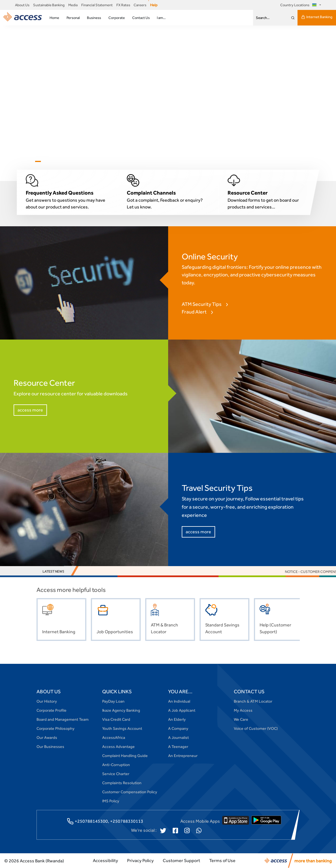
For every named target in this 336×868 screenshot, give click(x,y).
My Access (243, 710)
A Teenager (178, 747)
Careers (140, 5)
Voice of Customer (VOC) (256, 728)
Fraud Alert (194, 312)
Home (54, 18)
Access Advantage (118, 747)
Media (73, 5)
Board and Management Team (63, 719)
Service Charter (116, 774)
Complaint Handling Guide (125, 756)
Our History (47, 701)
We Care (241, 719)
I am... (161, 18)
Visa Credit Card (116, 719)
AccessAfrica (114, 737)
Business (94, 18)
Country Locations (299, 5)
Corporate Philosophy (55, 728)
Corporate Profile (52, 710)
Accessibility (105, 860)
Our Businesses (50, 747)
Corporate (117, 18)
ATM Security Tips (202, 304)
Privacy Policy (140, 860)
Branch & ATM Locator (253, 701)
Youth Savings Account (122, 728)
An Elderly (177, 719)
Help (154, 5)
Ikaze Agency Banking (121, 710)
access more (30, 410)
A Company (178, 728)
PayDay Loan (113, 701)
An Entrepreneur (183, 756)
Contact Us (141, 18)
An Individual (179, 701)
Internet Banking (317, 17)
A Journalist (178, 737)
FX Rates (123, 5)
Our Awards (47, 737)
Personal (73, 18)
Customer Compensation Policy (130, 792)
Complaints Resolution (122, 783)
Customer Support (181, 860)
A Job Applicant (182, 710)
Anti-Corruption (116, 765)
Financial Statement (97, 5)
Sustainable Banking (49, 5)
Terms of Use (222, 860)
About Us (22, 5)
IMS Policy (111, 801)
